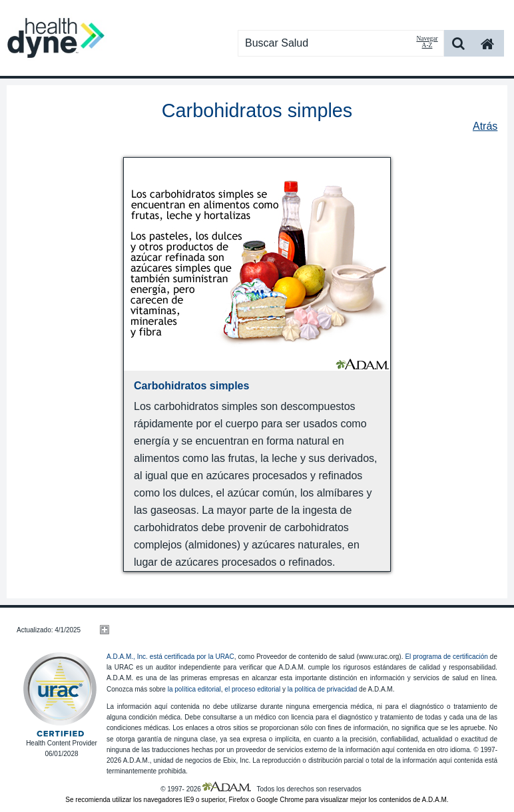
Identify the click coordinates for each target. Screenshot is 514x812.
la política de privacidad (323, 689)
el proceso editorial (252, 689)
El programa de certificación (446, 657)
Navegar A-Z (427, 42)
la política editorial (194, 689)
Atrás (485, 126)
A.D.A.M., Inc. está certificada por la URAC (170, 657)
